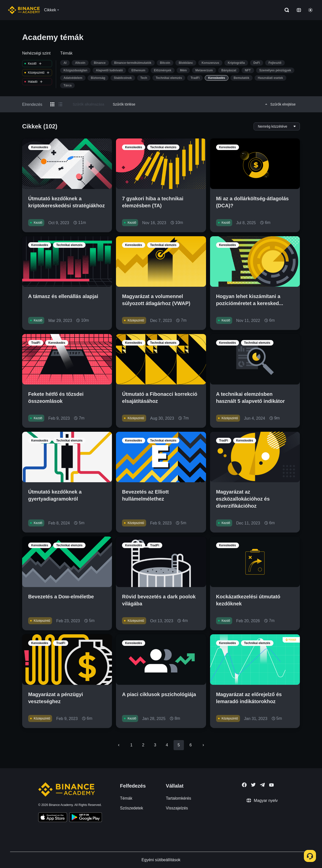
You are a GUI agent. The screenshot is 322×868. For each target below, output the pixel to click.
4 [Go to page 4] (167, 745)
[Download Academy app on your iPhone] (53, 818)
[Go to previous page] (119, 745)
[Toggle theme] (310, 10)
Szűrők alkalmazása (88, 104)
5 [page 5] (179, 745)
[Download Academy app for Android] (86, 818)
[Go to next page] (203, 745)
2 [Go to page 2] (143, 745)
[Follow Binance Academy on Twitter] (253, 785)
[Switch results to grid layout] (52, 104)
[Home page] (24, 10)
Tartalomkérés (178, 798)
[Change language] (299, 10)
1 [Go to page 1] (131, 745)
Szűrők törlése (124, 104)
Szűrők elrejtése (280, 104)
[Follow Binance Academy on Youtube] (271, 785)
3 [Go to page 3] (155, 745)
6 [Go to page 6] (191, 745)
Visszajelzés (177, 808)
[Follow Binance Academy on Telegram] (262, 785)
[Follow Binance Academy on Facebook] (244, 785)
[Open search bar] (285, 10)
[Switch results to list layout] (60, 104)
